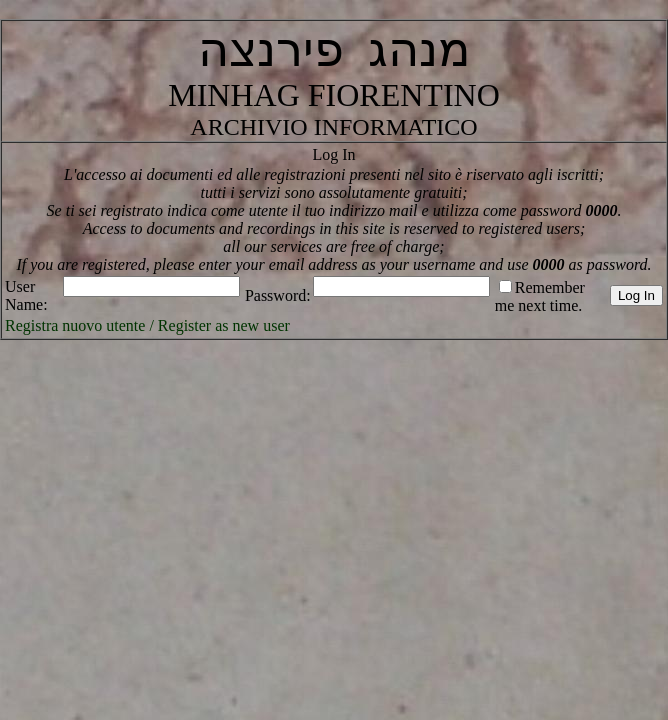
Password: (278, 295)
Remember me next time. (540, 296)
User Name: (26, 295)
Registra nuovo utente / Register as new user (147, 325)
